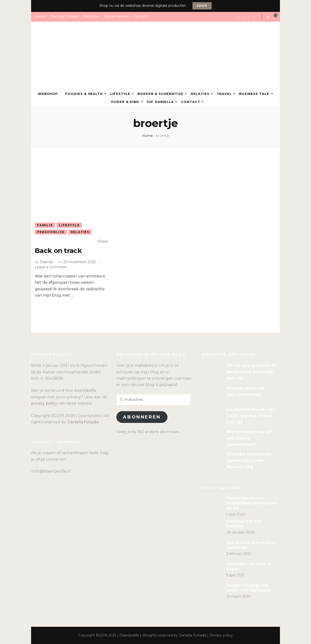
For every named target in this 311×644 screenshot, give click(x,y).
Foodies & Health (84, 94)
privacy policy (44, 403)
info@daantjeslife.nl (52, 471)
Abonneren (142, 417)
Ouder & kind (125, 102)
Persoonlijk (51, 232)
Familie (45, 225)
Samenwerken (116, 17)
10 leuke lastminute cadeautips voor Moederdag (249, 460)
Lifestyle (120, 94)
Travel (224, 94)
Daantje (47, 262)
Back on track (58, 251)
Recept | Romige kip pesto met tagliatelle (248, 588)
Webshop (91, 17)
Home (40, 17)
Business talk (254, 94)
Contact (140, 17)
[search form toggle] (269, 17)
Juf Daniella (160, 102)
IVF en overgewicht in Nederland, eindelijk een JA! (251, 372)
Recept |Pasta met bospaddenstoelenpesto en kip (252, 503)
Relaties (200, 94)
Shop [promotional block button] (202, 6)
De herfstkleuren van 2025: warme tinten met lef (251, 416)
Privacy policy (221, 635)
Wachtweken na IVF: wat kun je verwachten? (250, 438)
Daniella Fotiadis (64, 17)
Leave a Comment (51, 267)
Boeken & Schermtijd (160, 94)
